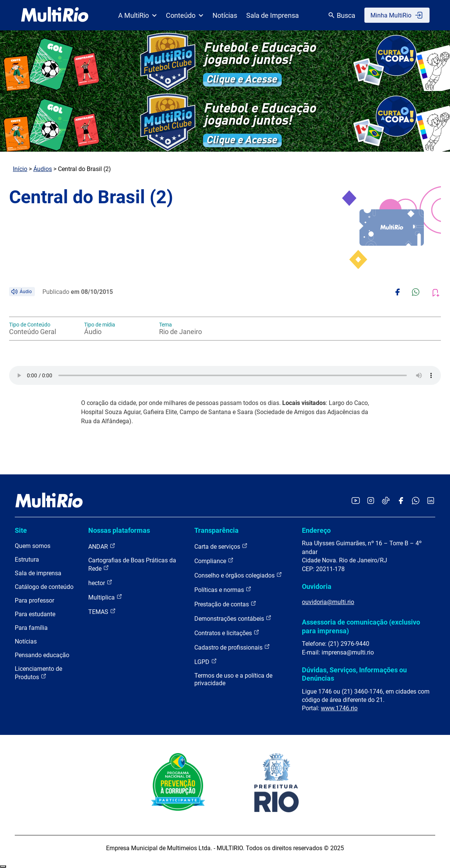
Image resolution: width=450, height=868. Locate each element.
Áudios (43, 169)
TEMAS (102, 611)
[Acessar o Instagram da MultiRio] (371, 501)
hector (100, 583)
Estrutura (27, 560)
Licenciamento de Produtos (38, 673)
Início (20, 169)
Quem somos (33, 546)
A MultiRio (137, 15)
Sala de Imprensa (273, 15)
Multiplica (105, 597)
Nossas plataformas (119, 530)
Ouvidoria (317, 586)
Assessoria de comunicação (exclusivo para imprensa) (361, 626)
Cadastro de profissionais (232, 647)
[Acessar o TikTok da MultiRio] (386, 501)
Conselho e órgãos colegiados (238, 575)
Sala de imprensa (38, 573)
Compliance (214, 561)
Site (21, 530)
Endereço (316, 530)
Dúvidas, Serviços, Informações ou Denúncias (354, 674)
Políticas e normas (223, 589)
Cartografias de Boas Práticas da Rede (132, 564)
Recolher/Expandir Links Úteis (3, 866)
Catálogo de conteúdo (44, 587)
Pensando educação (42, 655)
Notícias (225, 15)
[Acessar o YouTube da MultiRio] (356, 501)
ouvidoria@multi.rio (328, 602)
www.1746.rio (339, 708)
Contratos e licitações (227, 633)
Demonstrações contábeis (233, 618)
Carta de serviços (221, 546)
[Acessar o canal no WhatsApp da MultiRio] (416, 501)
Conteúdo (185, 15)
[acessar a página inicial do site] (55, 15)
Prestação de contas (225, 604)
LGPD (206, 662)
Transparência (216, 530)
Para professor (34, 600)
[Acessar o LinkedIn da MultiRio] (431, 501)
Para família (31, 628)
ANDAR (102, 546)
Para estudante (35, 614)
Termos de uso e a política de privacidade (233, 679)
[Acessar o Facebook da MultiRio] (401, 501)
